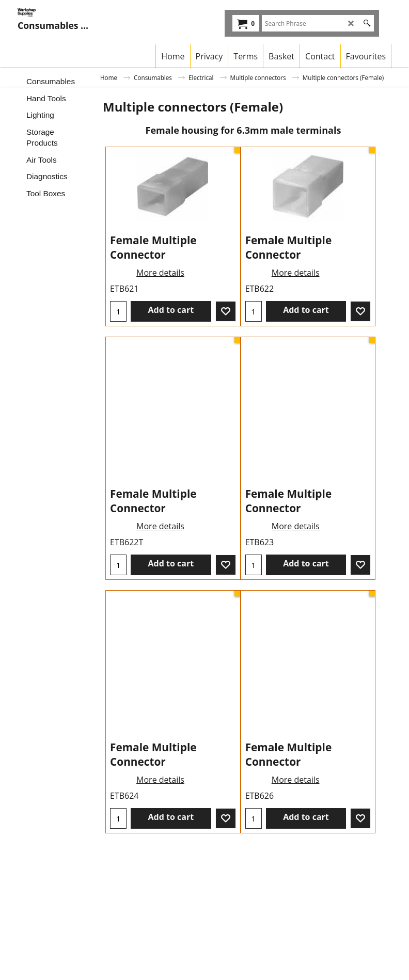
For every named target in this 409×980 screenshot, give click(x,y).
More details (160, 336)
